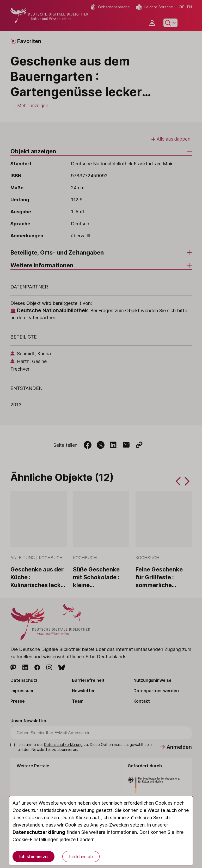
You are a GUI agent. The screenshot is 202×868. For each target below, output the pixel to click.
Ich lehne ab (81, 857)
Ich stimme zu (33, 857)
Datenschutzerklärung (39, 832)
